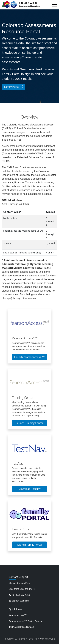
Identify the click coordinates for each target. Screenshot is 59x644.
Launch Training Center (29, 423)
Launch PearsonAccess (30, 357)
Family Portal (14, 87)
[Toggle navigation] (55, 5)
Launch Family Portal (29, 545)
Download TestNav (30, 489)
